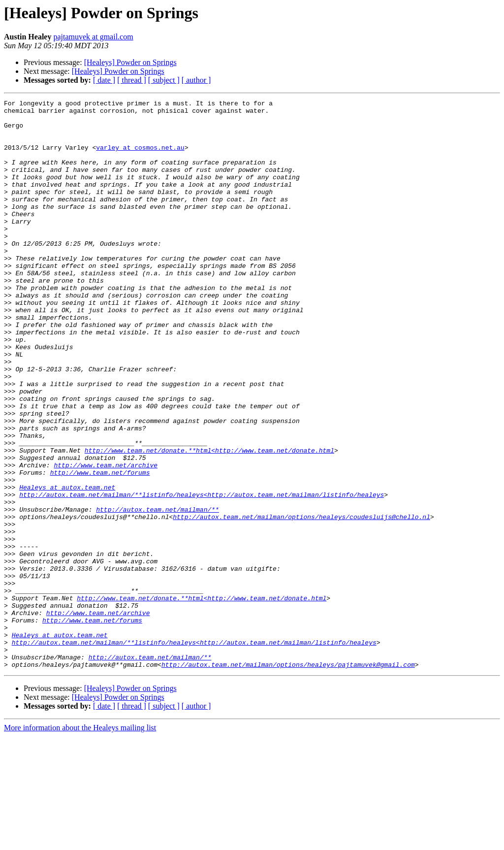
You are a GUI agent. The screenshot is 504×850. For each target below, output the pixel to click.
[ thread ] (132, 80)
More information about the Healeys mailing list (80, 841)
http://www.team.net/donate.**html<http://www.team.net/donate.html (209, 521)
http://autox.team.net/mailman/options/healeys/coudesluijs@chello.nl (301, 601)
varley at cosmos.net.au (140, 158)
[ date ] (104, 80)
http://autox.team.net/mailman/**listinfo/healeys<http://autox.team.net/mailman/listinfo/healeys (202, 574)
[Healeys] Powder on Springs (130, 62)
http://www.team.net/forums (100, 548)
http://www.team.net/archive (106, 539)
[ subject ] (164, 80)
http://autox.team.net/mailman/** (157, 592)
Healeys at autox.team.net (67, 565)
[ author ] (196, 80)
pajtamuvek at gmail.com (93, 37)
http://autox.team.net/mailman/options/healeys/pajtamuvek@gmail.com (288, 778)
